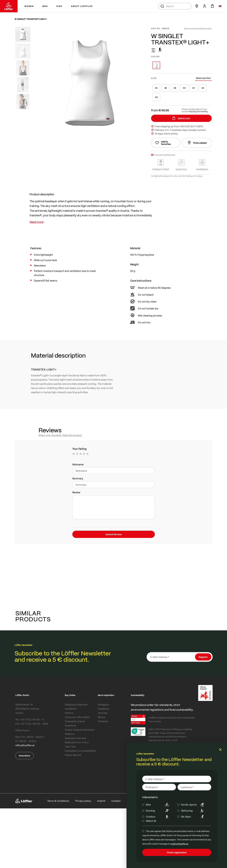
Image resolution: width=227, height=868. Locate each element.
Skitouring (193, 811)
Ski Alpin (193, 817)
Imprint (101, 801)
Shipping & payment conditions (76, 707)
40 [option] (184, 88)
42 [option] (193, 88)
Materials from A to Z (77, 742)
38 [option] (175, 88)
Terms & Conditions (58, 801)
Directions (25, 756)
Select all (151, 821)
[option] (156, 65)
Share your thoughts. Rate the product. (198, 28)
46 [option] (156, 97)
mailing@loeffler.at (179, 844)
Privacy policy (83, 801)
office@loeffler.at (25, 745)
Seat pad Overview (75, 738)
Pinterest (103, 721)
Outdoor (158, 817)
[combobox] (175, 6)
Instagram (104, 704)
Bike (158, 805)
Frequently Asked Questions (75, 723)
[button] (23, 29)
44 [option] (203, 88)
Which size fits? (203, 78)
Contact (116, 801)
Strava (101, 717)
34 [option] (156, 88)
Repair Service (73, 755)
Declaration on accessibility (80, 751)
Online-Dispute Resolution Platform (80, 732)
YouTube (103, 713)
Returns (69, 713)
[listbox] (181, 65)
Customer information (77, 717)
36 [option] (166, 88)
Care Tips (70, 746)
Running (158, 811)
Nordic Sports (193, 805)
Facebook (104, 709)
